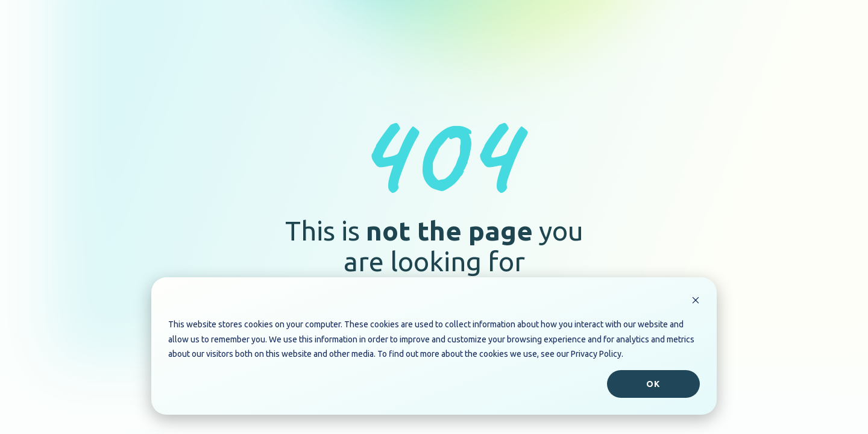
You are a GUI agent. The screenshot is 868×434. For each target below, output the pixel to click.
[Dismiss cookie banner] (696, 302)
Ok (653, 384)
